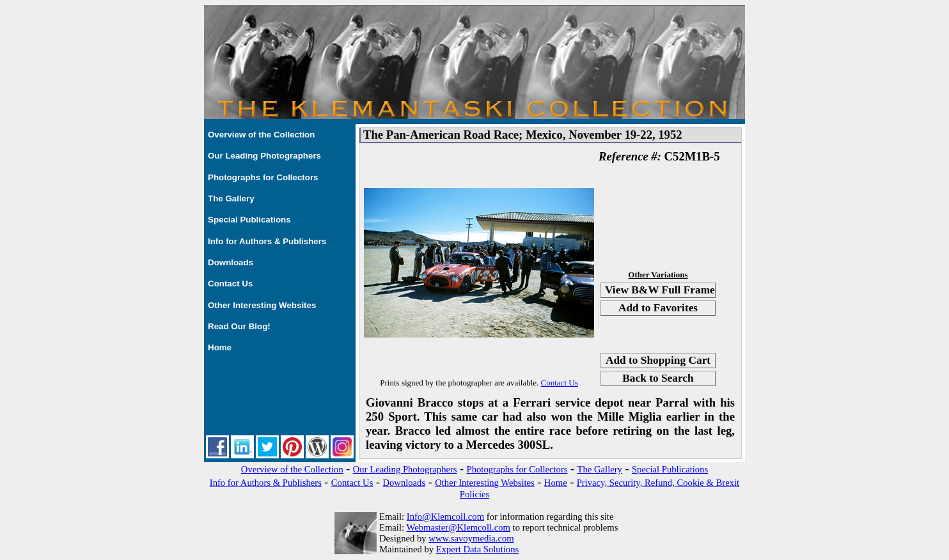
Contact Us (230, 284)
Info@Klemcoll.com (445, 517)
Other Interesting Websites (262, 305)
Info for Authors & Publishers (267, 241)
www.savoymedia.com (471, 538)
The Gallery (231, 198)
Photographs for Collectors (263, 177)
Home (220, 347)
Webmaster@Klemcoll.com (458, 527)
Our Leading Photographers (264, 156)
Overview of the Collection (261, 135)
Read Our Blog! (239, 326)
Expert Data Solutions (477, 549)
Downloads (231, 262)
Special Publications (249, 220)
